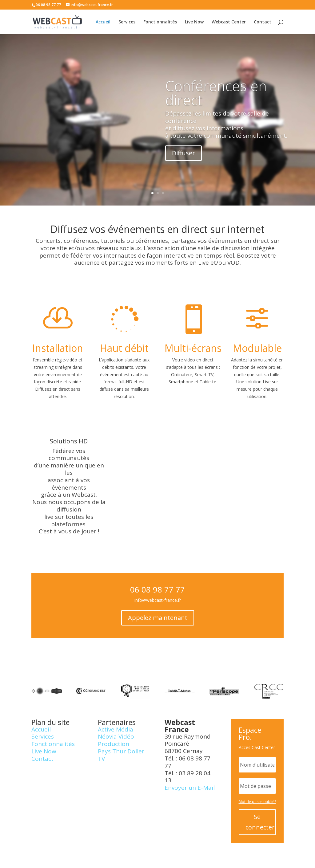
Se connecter (260, 822)
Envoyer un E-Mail (190, 788)
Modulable (257, 348)
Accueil (103, 22)
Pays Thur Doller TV (121, 755)
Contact (263, 22)
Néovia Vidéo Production (116, 740)
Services (127, 22)
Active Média (116, 729)
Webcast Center (229, 22)
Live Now (194, 22)
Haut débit (124, 348)
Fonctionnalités (160, 22)
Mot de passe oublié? (257, 802)
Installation (58, 348)
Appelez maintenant (158, 618)
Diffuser (183, 158)
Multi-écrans (193, 348)
